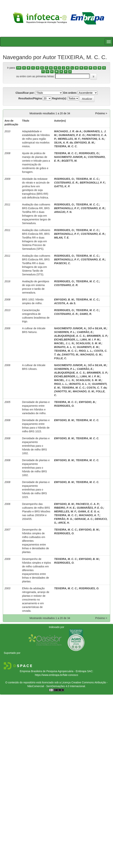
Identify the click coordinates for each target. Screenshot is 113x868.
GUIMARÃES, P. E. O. (90, 508)
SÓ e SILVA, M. (97, 328)
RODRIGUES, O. (89, 153)
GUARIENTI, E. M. (88, 347)
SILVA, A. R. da (63, 143)
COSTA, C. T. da (97, 388)
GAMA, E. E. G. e (89, 511)
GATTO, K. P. (62, 186)
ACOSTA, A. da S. (65, 303)
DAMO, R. (86, 314)
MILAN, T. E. (62, 238)
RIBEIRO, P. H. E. (65, 508)
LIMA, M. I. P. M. (90, 340)
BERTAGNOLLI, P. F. (92, 183)
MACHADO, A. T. (89, 515)
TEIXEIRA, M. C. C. (66, 146)
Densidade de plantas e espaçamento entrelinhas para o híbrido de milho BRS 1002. (36, 446)
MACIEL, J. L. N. (64, 343)
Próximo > (101, 113)
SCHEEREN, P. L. (65, 332)
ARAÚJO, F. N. (63, 212)
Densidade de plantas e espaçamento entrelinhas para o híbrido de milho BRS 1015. (36, 490)
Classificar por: (25, 93)
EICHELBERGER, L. (66, 340)
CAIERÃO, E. (85, 332)
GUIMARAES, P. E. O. (72, 135)
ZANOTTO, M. (70, 354)
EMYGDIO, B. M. (84, 143)
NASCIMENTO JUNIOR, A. (70, 157)
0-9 (19, 68)
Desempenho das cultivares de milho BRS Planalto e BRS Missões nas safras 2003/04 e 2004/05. (36, 511)
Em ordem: (70, 93)
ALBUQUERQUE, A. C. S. (70, 336)
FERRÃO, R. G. (63, 519)
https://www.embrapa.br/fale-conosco (56, 675)
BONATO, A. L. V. (65, 347)
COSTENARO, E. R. (66, 183)
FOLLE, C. (60, 358)
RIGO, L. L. (86, 351)
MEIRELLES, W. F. (69, 139)
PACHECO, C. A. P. (87, 504)
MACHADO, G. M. (91, 354)
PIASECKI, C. (62, 263)
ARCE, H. (64, 523)
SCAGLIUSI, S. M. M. (89, 343)
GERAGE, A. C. (84, 519)
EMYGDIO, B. (87, 402)
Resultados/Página (30, 98)
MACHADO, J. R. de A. (68, 131)
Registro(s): (59, 98)
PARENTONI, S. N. (93, 139)
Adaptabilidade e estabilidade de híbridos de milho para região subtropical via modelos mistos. (36, 139)
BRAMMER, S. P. (97, 336)
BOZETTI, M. (69, 161)
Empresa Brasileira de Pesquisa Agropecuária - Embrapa (53, 671)
